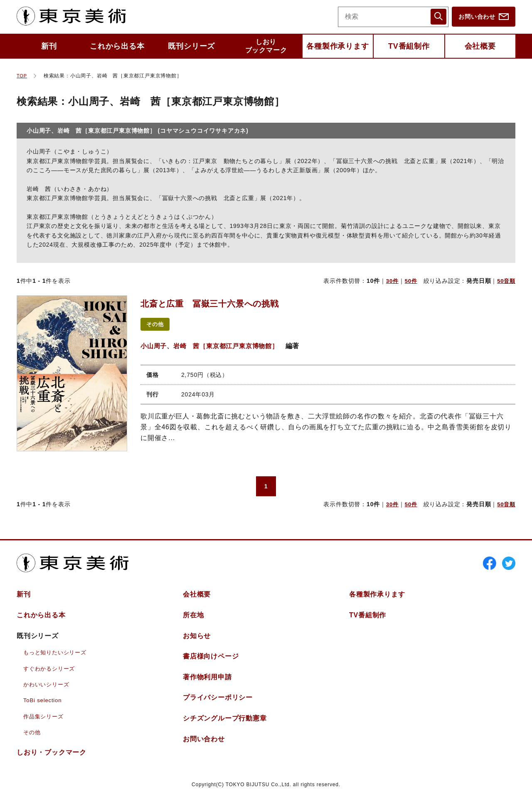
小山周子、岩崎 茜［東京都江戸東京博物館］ (214, 346)
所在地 (193, 620)
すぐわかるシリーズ (51, 673)
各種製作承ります (337, 46)
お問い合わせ (477, 17)
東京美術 (75, 17)
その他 (156, 324)
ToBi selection (44, 705)
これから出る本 (117, 46)
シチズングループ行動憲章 (225, 723)
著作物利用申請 (207, 682)
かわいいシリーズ (48, 689)
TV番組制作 (409, 46)
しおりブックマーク (266, 46)
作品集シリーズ (45, 721)
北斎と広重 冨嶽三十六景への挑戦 (224, 303)
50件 (409, 281)
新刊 (49, 46)
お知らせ (197, 640)
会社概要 (480, 46)
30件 (390, 281)
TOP (22, 76)
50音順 (506, 281)
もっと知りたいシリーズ (57, 657)
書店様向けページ (211, 661)
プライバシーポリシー (218, 702)
